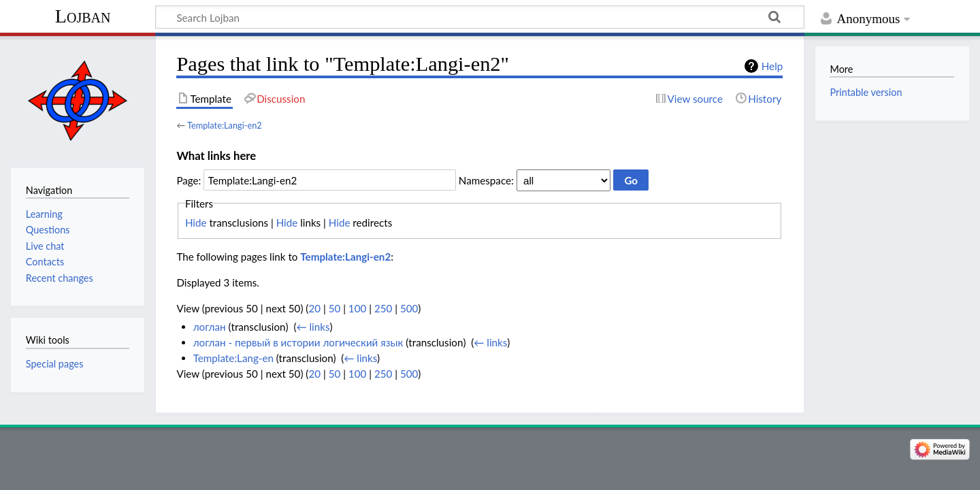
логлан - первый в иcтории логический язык (298, 342)
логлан (210, 327)
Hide (196, 223)
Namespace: (486, 180)
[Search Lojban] (480, 17)
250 (383, 308)
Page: (189, 180)
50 (335, 308)
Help (772, 66)
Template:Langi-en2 (225, 125)
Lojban (83, 16)
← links (313, 327)
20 (314, 308)
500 (409, 308)
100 (357, 308)
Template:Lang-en (233, 358)
